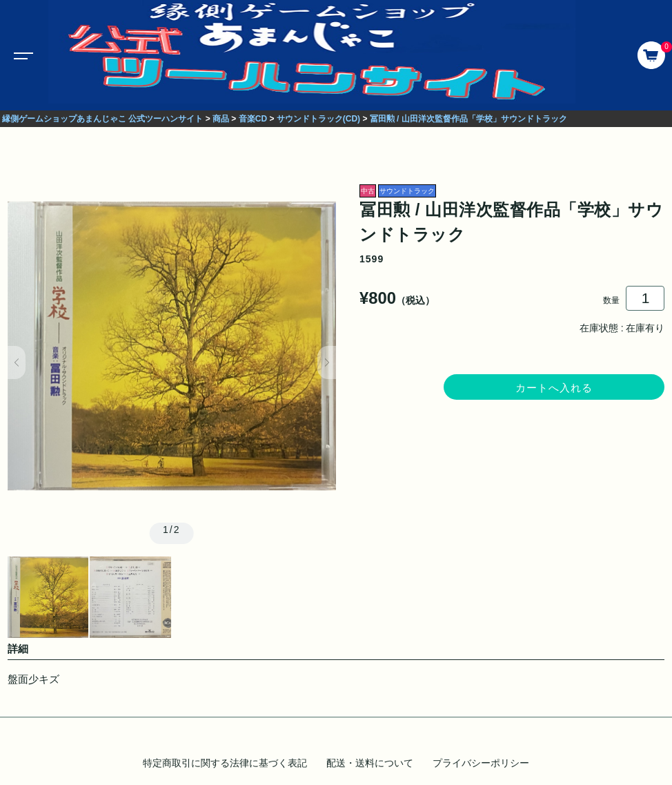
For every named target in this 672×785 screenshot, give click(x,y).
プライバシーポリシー (481, 763)
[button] (17, 362)
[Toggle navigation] (21, 55)
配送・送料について (370, 763)
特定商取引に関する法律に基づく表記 (225, 763)
